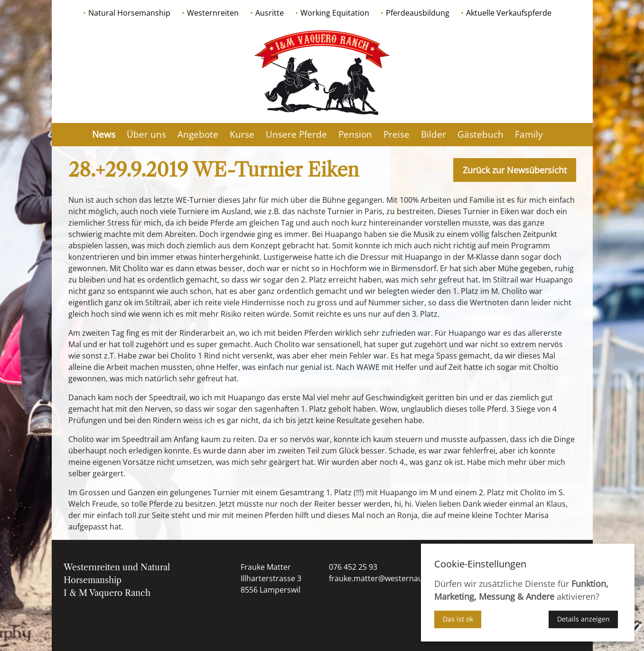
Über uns (146, 134)
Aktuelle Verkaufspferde (509, 13)
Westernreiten (213, 13)
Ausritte (270, 13)
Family (529, 134)
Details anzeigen (583, 619)
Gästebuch (481, 134)
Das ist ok (458, 619)
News (104, 134)
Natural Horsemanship (129, 13)
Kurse (242, 134)
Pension (355, 134)
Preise (397, 134)
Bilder (434, 134)
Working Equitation (335, 13)
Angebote (198, 134)
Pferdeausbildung (418, 13)
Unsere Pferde (296, 134)
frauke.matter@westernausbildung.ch (397, 578)
